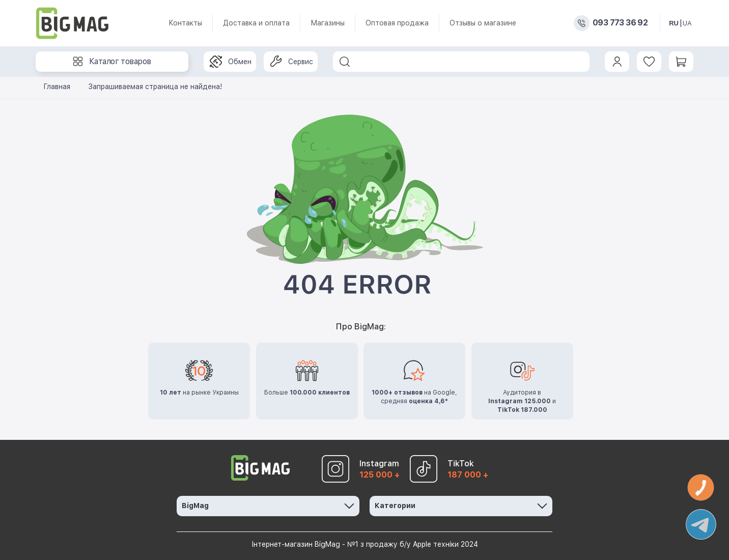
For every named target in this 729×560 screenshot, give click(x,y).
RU (674, 23)
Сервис (291, 62)
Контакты (185, 23)
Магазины (328, 23)
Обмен (231, 62)
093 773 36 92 (620, 23)
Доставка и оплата (256, 23)
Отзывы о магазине (483, 23)
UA (687, 23)
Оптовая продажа (397, 23)
